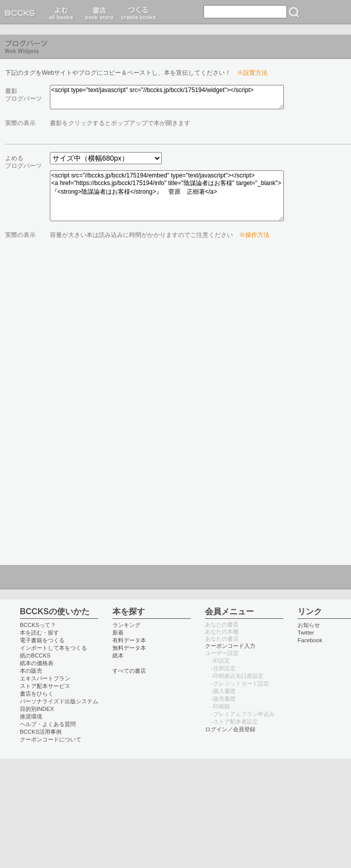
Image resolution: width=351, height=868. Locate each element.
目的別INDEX (37, 709)
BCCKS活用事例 (41, 732)
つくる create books (138, 12)
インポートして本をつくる (53, 648)
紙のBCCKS (35, 655)
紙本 (118, 655)
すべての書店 (129, 671)
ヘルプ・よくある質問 (48, 724)
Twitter (306, 633)
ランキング (126, 625)
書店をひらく (37, 694)
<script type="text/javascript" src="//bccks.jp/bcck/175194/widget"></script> (167, 97)
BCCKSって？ (38, 625)
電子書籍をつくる (42, 640)
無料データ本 (129, 648)
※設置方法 (252, 73)
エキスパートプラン (45, 678)
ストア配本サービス (45, 686)
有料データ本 (129, 640)
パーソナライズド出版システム (59, 701)
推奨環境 (31, 716)
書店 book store (98, 12)
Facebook (310, 640)
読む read (61, 12)
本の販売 (31, 671)
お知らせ (309, 625)
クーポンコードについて (51, 739)
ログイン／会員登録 (230, 729)
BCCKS (22, 12)
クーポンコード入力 (230, 646)
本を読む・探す (39, 633)
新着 (118, 633)
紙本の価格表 (37, 663)
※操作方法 (254, 235)
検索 (294, 12)
